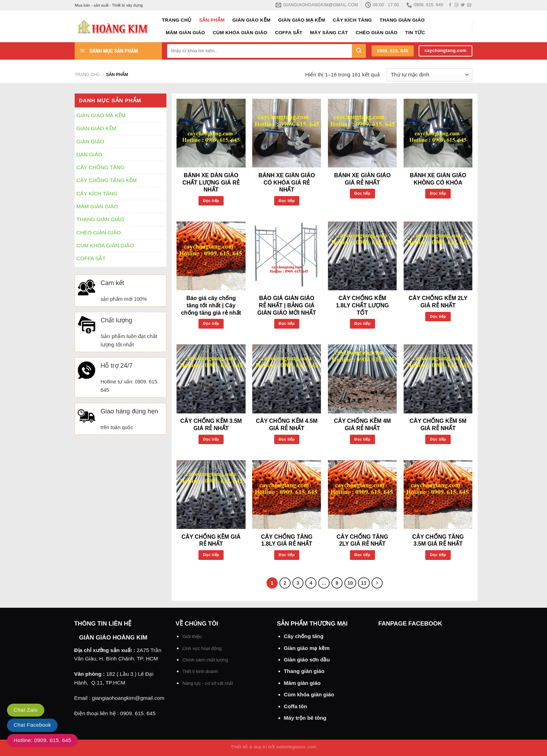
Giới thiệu (192, 637)
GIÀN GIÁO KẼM (252, 20)
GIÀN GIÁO (90, 141)
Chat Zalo (26, 710)
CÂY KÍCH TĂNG (352, 20)
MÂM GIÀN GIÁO (185, 33)
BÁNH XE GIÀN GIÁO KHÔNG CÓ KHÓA (438, 179)
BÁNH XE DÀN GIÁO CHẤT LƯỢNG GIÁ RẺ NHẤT (211, 183)
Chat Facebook (32, 725)
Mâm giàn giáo (302, 683)
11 (364, 583)
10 (350, 583)
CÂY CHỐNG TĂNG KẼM (107, 180)
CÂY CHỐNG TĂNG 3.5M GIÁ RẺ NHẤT (438, 540)
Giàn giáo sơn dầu (307, 660)
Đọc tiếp (211, 201)
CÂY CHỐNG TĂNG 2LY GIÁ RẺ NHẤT (362, 540)
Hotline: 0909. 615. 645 (42, 740)
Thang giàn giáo (304, 671)
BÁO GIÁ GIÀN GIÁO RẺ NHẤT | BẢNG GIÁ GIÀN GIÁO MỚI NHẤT (287, 305)
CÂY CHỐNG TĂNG (100, 167)
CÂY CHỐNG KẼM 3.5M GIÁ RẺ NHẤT (211, 425)
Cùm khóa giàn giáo (309, 694)
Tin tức (415, 33)
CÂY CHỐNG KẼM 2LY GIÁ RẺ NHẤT (438, 302)
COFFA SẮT (289, 33)
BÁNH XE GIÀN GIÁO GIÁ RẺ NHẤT (362, 179)
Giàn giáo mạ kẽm (307, 648)
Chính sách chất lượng (205, 660)
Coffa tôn (296, 706)
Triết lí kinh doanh (200, 671)
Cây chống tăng (304, 636)
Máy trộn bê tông (305, 718)
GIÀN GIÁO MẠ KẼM (302, 20)
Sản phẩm (212, 20)
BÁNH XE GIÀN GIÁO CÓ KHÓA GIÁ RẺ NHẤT (287, 183)
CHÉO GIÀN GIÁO (376, 33)
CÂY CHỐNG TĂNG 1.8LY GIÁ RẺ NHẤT (287, 540)
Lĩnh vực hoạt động (202, 648)
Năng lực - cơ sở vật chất (208, 683)
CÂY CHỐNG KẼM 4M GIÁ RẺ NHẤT (362, 425)
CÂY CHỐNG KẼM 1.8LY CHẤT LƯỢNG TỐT (362, 305)
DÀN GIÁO (89, 154)
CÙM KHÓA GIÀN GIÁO (240, 33)
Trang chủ (177, 20)
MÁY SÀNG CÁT (329, 33)
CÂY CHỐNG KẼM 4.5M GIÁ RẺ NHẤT (287, 425)
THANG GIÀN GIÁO (402, 20)
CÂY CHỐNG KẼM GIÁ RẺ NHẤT (211, 540)
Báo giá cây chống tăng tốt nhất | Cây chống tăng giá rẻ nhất (211, 305)
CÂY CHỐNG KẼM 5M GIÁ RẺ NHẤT (438, 425)
